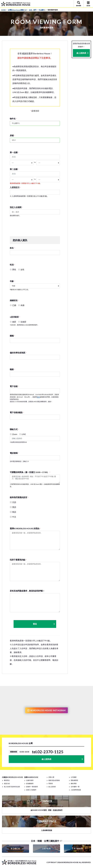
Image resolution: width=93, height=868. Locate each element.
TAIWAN (77, 849)
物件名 (13, 119)
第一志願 (14, 152)
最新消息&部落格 (54, 780)
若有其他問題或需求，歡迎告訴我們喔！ (27, 591)
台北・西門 (33, 10)
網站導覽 (74, 783)
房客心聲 (51, 777)
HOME (4, 10)
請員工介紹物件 (31, 790)
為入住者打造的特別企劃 (12, 787)
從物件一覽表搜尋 (32, 787)
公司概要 (74, 777)
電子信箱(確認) (17, 412)
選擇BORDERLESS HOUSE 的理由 (25, 528)
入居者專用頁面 (76, 790)
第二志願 (14, 169)
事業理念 (7, 780)
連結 (38, 397)
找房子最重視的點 (18, 560)
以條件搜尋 (30, 780)
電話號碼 (14, 453)
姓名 (12, 248)
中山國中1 (43, 10)
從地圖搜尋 (30, 783)
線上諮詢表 (81, 53)
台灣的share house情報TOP (18, 10)
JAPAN (46, 849)
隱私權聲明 (74, 780)
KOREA (15, 849)
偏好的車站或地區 (18, 353)
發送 (44, 624)
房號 (12, 135)
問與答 (51, 783)
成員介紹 (7, 783)
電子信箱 (14, 386)
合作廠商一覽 (75, 787)
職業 (12, 369)
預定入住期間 (16, 207)
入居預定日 (15, 187)
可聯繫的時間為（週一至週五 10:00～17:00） (30, 472)
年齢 (12, 281)
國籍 (12, 336)
